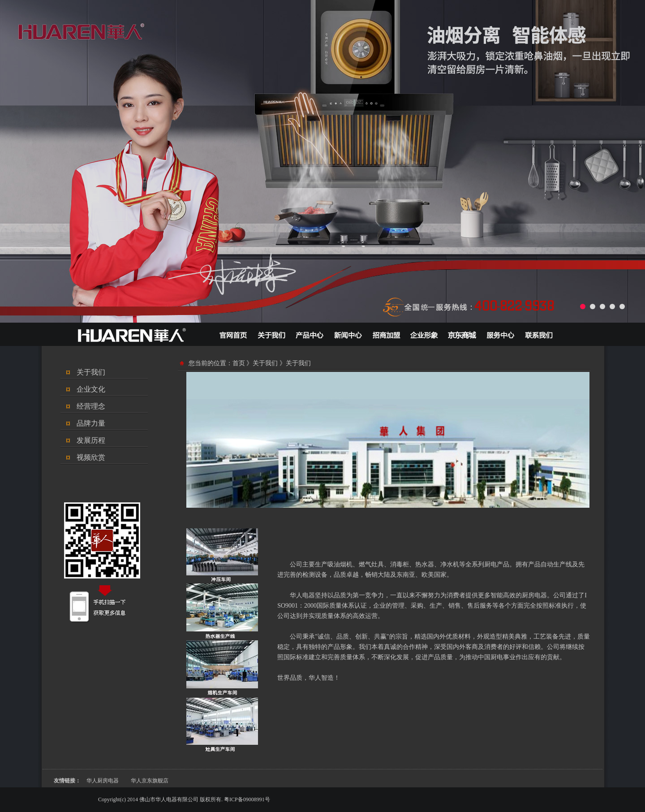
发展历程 (91, 440)
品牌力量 (91, 423)
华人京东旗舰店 (150, 781)
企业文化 (91, 389)
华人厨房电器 (103, 781)
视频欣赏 (91, 457)
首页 (239, 363)
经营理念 (91, 406)
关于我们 (91, 372)
